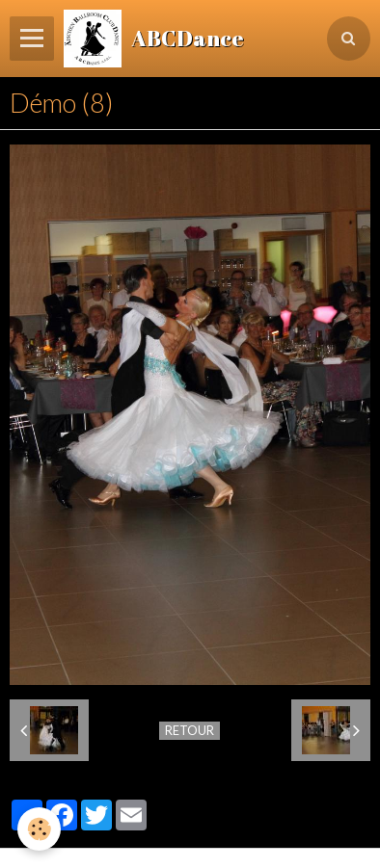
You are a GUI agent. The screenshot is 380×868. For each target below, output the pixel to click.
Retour (190, 730)
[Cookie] (39, 829)
